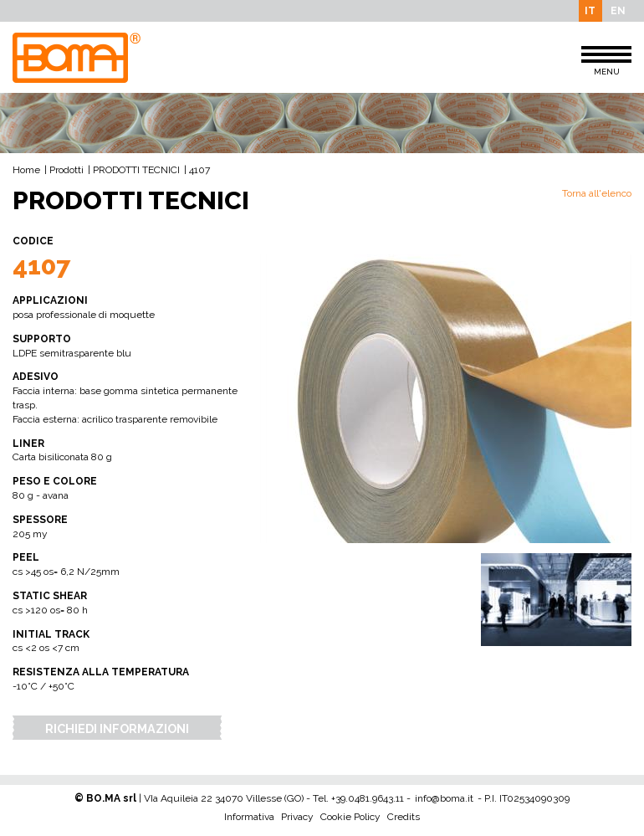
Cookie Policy (350, 817)
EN (618, 11)
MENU (606, 61)
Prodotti (66, 170)
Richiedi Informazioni (117, 728)
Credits (404, 817)
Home (26, 170)
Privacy (297, 817)
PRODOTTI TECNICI (136, 170)
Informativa (249, 817)
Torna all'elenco (597, 193)
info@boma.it (444, 798)
